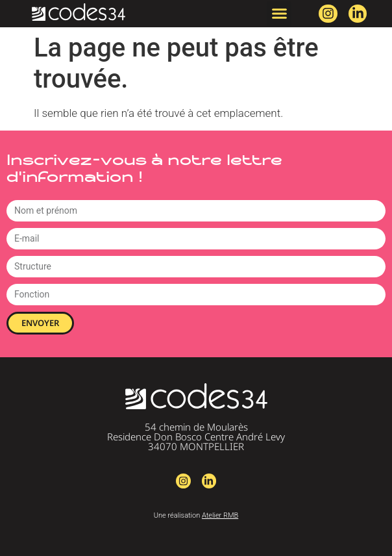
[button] (279, 14)
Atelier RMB (220, 515)
